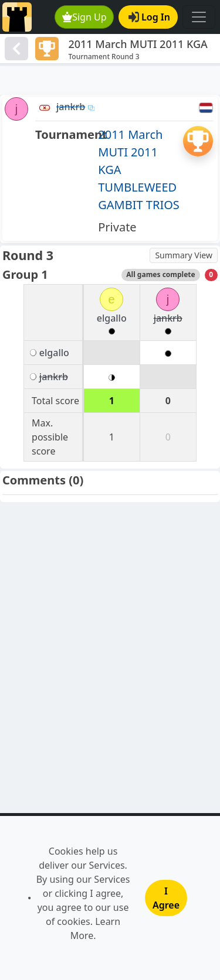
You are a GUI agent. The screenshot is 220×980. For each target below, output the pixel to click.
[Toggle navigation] (199, 17)
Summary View (184, 255)
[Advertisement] (110, 80)
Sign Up (84, 17)
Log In (149, 17)
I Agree (166, 898)
